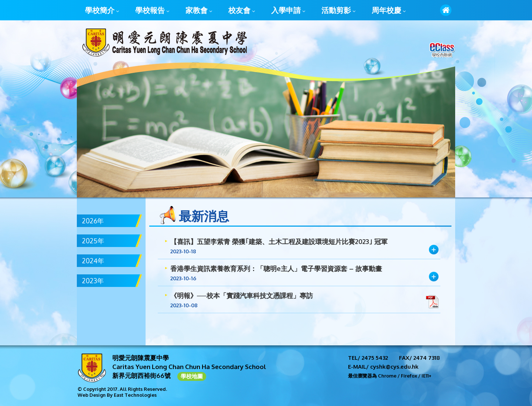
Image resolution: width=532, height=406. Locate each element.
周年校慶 (389, 11)
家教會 (199, 11)
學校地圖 (192, 376)
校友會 (242, 11)
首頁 (446, 10)
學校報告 (152, 11)
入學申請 (288, 11)
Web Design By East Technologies (117, 395)
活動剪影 (338, 11)
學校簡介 (102, 11)
